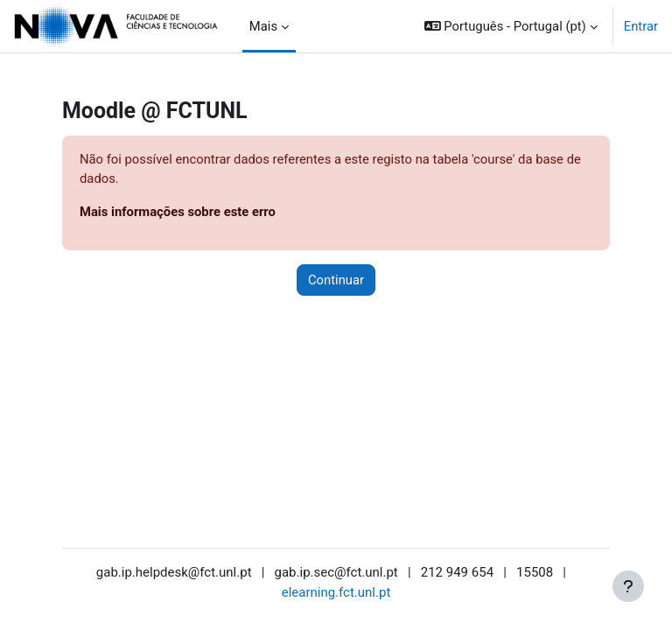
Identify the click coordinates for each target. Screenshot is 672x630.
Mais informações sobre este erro (178, 212)
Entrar (641, 26)
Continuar (336, 280)
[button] (511, 26)
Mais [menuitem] (263, 26)
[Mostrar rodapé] (628, 586)
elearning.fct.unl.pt (336, 592)
